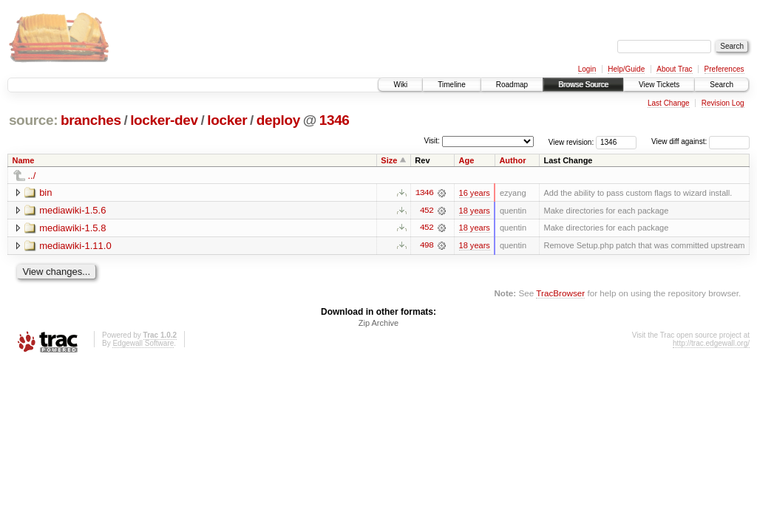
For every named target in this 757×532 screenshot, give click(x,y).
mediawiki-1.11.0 (75, 246)
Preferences (724, 69)
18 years (475, 211)
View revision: (571, 141)
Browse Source (583, 85)
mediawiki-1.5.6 (72, 210)
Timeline (451, 85)
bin (45, 192)
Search (722, 85)
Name (24, 160)
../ (32, 175)
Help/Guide (626, 69)
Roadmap (512, 85)
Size (389, 160)
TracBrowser (560, 294)
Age (467, 160)
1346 (335, 120)
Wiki (400, 85)
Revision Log (723, 103)
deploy (278, 120)
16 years (475, 193)
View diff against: (700, 141)
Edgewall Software (143, 344)
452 (427, 211)
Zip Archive (378, 324)
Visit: (432, 141)
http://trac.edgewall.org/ (711, 344)
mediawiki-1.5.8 (72, 228)
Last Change (669, 103)
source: (33, 120)
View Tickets (659, 85)
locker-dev (164, 120)
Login (587, 69)
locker (227, 120)
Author (512, 160)
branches (91, 120)
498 (427, 246)
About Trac (674, 69)
